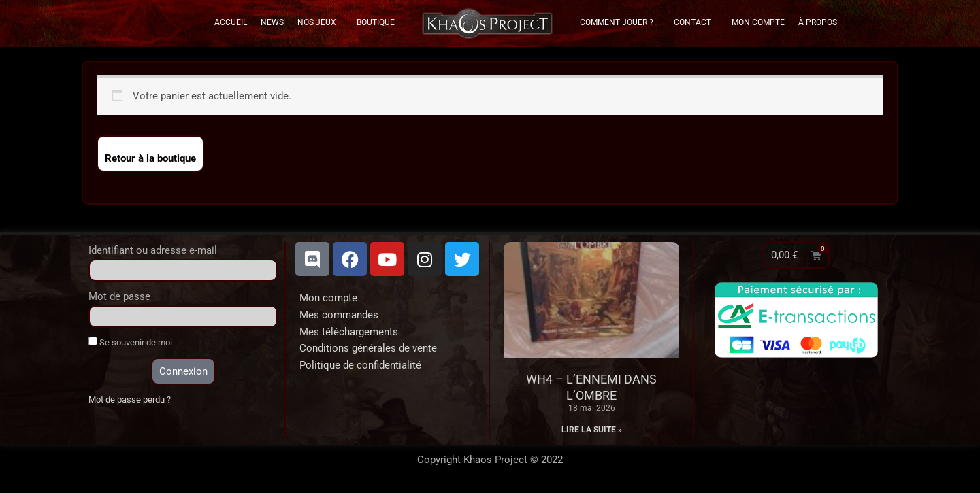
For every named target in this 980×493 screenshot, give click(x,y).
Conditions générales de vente (368, 348)
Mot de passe (119, 296)
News (272, 22)
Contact (696, 22)
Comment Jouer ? (620, 22)
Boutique (376, 22)
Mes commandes (339, 315)
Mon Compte (758, 22)
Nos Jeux (320, 22)
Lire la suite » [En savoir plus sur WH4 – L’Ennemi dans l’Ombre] (592, 430)
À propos (818, 22)
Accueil (231, 22)
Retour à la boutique (150, 158)
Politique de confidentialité (360, 365)
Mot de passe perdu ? (130, 400)
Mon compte (328, 298)
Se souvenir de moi (130, 342)
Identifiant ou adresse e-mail (153, 250)
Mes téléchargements (349, 332)
